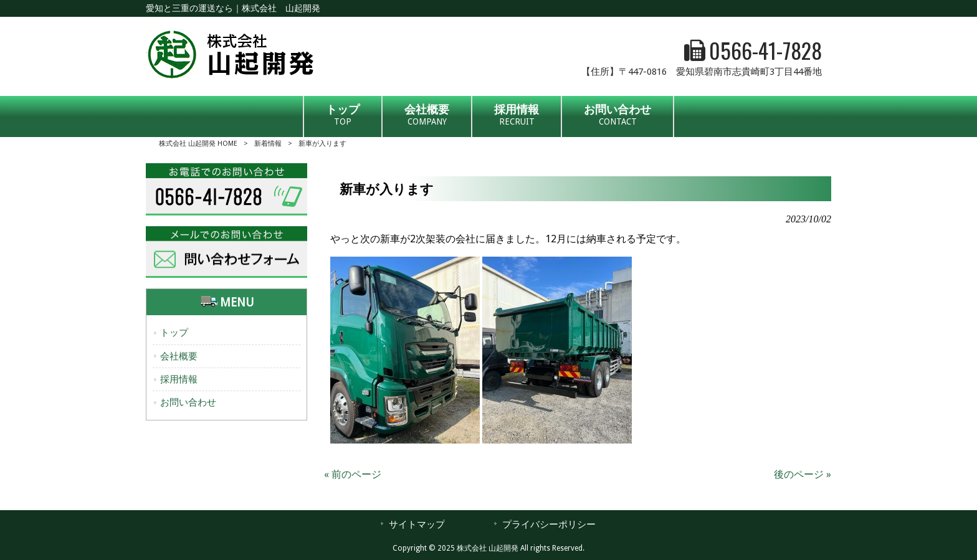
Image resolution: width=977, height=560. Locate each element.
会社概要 (179, 356)
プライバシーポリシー (549, 524)
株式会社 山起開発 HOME (198, 144)
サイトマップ (417, 524)
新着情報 (268, 144)
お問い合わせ (188, 402)
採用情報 (179, 379)
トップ (174, 333)
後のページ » (803, 474)
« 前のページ (353, 474)
